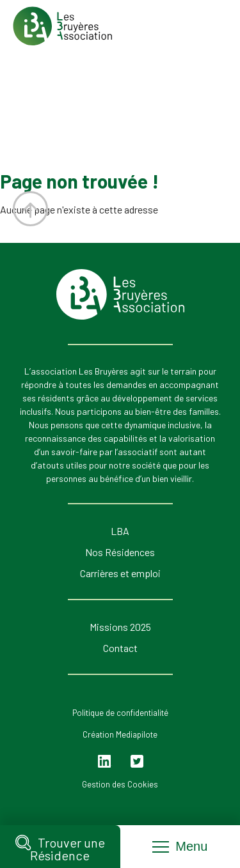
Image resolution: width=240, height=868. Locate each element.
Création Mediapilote (120, 734)
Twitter (137, 762)
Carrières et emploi (120, 573)
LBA (120, 531)
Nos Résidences (120, 552)
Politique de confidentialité (120, 713)
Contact (120, 648)
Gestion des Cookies (120, 784)
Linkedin (105, 762)
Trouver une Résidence (60, 848)
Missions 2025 (120, 627)
